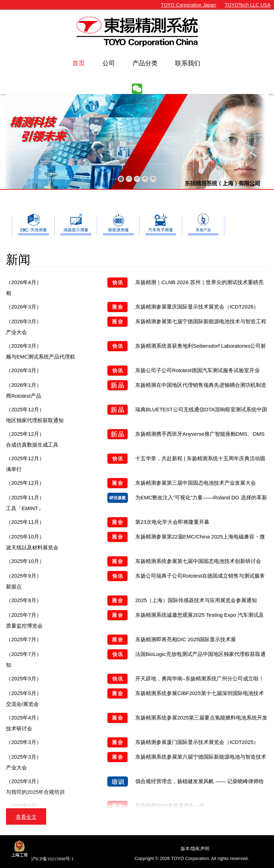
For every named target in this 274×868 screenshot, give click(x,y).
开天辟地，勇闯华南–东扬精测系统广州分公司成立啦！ (135, 678)
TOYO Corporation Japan (189, 5)
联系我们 (188, 63)
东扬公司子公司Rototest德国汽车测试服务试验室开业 (133, 370)
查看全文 (26, 817)
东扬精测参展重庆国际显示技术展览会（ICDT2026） (132, 307)
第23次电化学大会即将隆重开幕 (108, 522)
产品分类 (145, 63)
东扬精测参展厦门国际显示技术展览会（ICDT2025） (132, 742)
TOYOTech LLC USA (248, 5)
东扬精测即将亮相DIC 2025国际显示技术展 (121, 639)
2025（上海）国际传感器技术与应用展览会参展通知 (131, 600)
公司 (109, 63)
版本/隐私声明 (195, 849)
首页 (79, 63)
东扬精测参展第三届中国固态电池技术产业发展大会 (131, 483)
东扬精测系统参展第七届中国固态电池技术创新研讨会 (134, 561)
